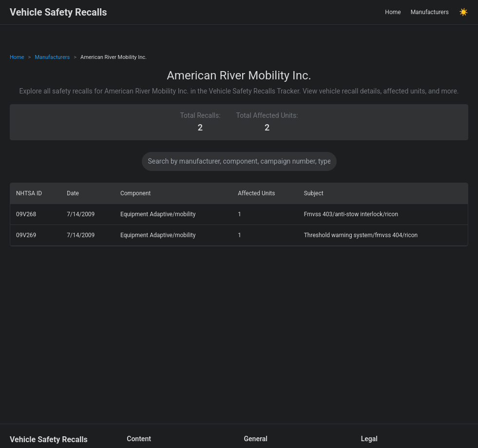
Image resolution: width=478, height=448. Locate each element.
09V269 (26, 235)
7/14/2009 (81, 214)
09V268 (26, 214)
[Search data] (239, 161)
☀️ (464, 12)
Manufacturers (430, 12)
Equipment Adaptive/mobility (158, 214)
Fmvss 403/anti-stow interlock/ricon (351, 214)
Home (393, 12)
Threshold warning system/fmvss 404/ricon (361, 235)
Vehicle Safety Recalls (58, 12)
